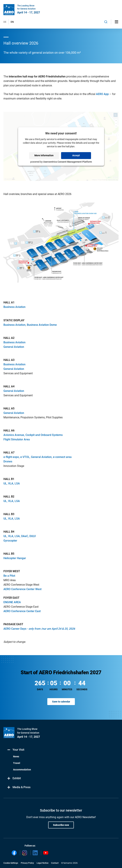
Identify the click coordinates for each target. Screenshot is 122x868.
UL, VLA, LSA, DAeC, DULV (20, 536)
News (16, 756)
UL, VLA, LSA (12, 483)
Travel (17, 763)
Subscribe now (61, 825)
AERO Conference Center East (22, 611)
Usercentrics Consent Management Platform (68, 162)
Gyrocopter (10, 541)
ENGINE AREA (12, 602)
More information (44, 155)
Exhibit (14, 778)
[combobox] (106, 22)
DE (5, 22)
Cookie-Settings (11, 863)
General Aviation (14, 347)
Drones (8, 461)
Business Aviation (14, 307)
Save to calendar (61, 702)
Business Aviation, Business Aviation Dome (30, 325)
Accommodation (22, 770)
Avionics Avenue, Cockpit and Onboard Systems (33, 435)
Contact (55, 863)
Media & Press (19, 787)
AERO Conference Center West (22, 589)
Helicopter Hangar (15, 558)
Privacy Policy (27, 863)
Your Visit (16, 750)
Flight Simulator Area (17, 439)
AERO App (102, 94)
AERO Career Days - (39, 629)
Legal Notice (43, 863)
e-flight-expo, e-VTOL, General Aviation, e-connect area (38, 457)
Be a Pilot (9, 576)
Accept (76, 155)
